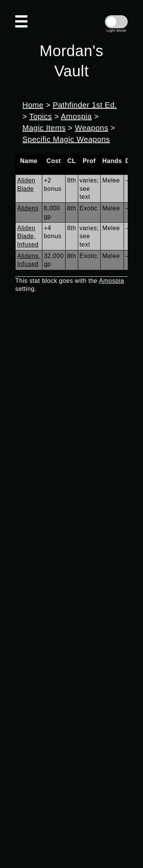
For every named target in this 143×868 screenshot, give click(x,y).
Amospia (76, 116)
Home (33, 105)
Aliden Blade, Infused (28, 236)
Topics (41, 116)
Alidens (28, 208)
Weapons (92, 128)
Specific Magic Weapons (66, 139)
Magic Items (44, 128)
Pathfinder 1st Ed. (85, 105)
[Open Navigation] (21, 21)
